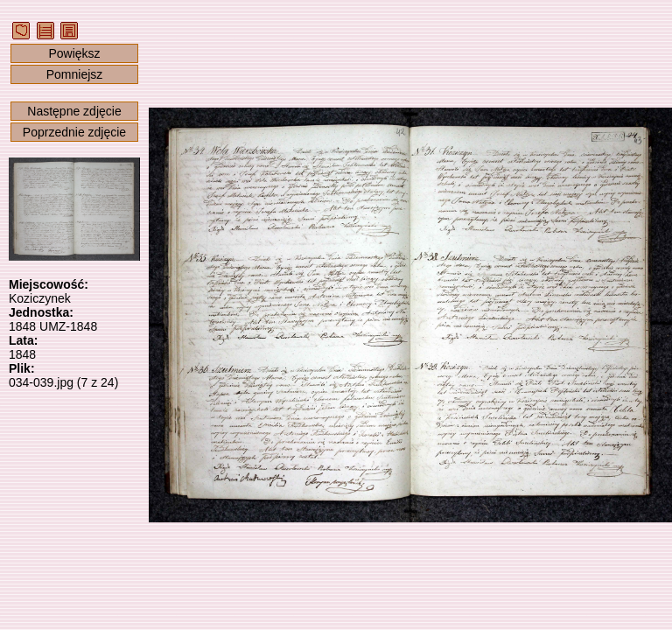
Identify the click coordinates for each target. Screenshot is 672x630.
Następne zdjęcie (74, 111)
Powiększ (74, 53)
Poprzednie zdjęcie (74, 132)
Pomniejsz (75, 74)
